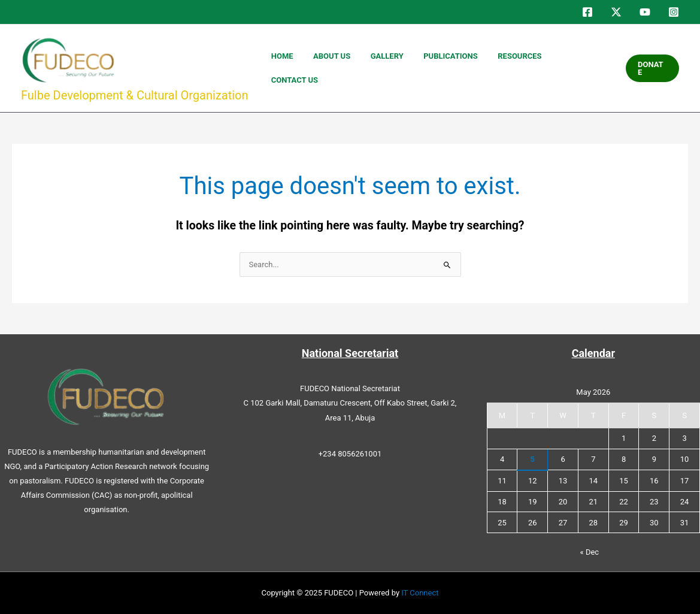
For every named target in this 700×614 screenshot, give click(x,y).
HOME (345, 68)
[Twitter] (616, 12)
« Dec (590, 552)
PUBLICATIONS (478, 68)
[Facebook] (587, 12)
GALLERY (426, 68)
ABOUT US (383, 68)
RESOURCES (535, 68)
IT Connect (420, 593)
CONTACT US (589, 68)
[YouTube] (645, 12)
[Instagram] (674, 12)
